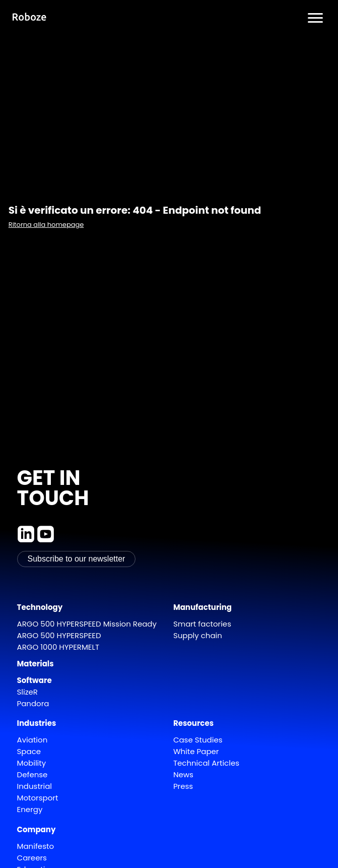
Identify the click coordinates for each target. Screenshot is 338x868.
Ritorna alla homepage (46, 225)
